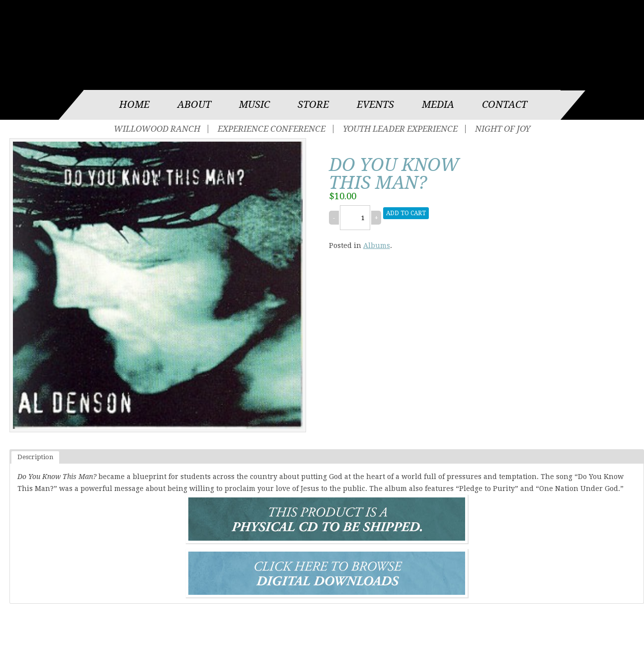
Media (438, 105)
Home (134, 105)
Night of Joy (503, 129)
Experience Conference (272, 129)
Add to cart (406, 213)
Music (254, 105)
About (194, 105)
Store (313, 105)
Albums (377, 245)
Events (375, 105)
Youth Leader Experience (400, 129)
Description (35, 457)
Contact (505, 105)
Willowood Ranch (157, 129)
